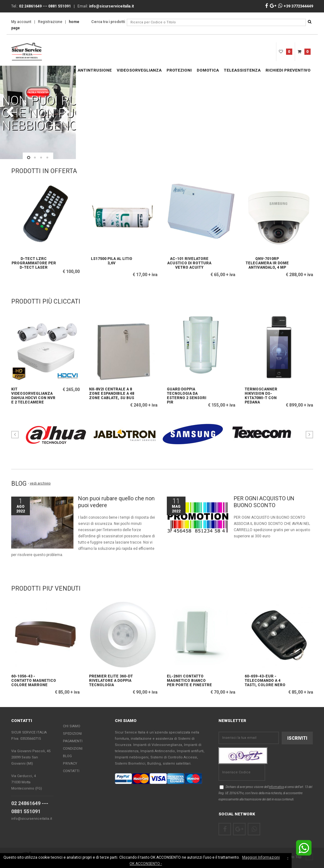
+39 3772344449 (296, 6)
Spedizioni (72, 734)
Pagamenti (73, 741)
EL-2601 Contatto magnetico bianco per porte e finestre (189, 681)
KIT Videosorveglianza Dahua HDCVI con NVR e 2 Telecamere (33, 395)
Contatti (71, 771)
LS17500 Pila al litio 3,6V (112, 261)
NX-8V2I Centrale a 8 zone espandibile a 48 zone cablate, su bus (112, 394)
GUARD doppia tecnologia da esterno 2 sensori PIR (187, 395)
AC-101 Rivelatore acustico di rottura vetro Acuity (189, 263)
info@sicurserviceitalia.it (32, 819)
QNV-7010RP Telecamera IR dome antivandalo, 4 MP (267, 263)
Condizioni (73, 749)
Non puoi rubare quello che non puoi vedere (116, 502)
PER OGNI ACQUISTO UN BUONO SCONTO (264, 502)
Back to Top (298, 857)
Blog (67, 756)
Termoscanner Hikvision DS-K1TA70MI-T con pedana (261, 395)
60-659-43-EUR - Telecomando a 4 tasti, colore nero (265, 681)
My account (21, 22)
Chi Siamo (72, 726)
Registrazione (50, 22)
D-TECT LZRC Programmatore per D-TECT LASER (34, 263)
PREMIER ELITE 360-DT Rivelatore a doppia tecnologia (111, 681)
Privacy (70, 764)
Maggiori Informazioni (261, 857)
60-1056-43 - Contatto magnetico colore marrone (34, 681)
